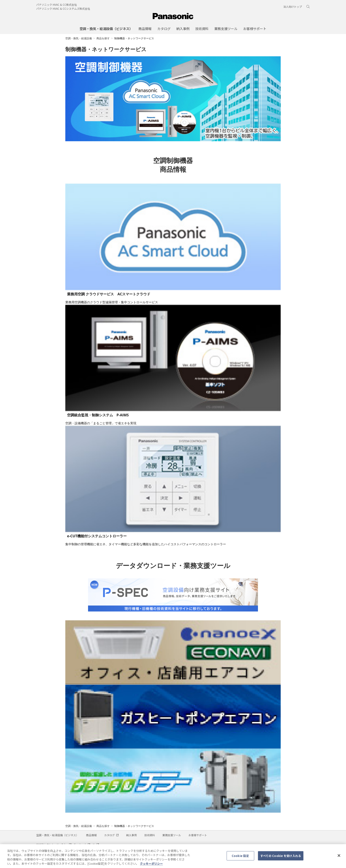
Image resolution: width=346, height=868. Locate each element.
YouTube (64, 844)
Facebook (82, 844)
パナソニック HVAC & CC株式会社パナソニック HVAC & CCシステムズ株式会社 (63, 7)
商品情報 (91, 835)
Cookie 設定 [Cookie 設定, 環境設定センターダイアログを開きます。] (240, 858)
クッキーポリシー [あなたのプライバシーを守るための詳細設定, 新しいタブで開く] (151, 866)
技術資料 (150, 835)
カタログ (111, 835)
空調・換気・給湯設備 (79, 38)
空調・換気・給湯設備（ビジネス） (57, 835)
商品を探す (103, 38)
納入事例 (132, 835)
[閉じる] (339, 858)
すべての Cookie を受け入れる (281, 858)
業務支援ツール (172, 835)
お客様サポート (198, 835)
